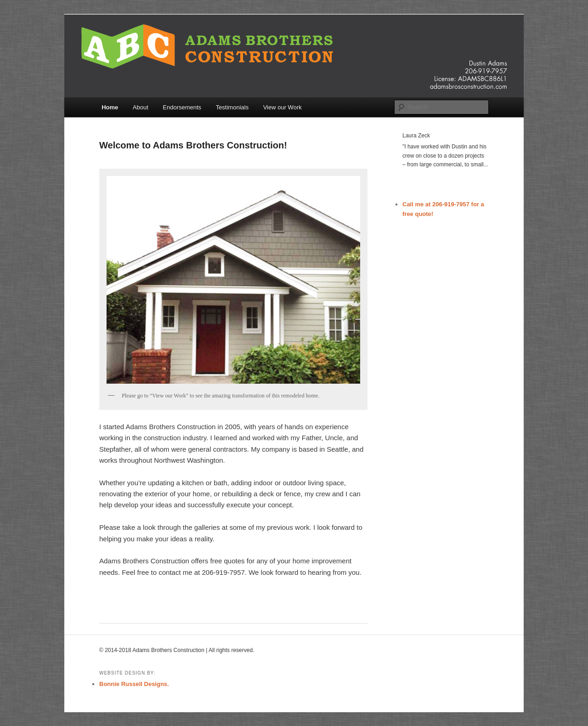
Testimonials (232, 107)
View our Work (283, 107)
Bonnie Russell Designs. (134, 684)
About (141, 107)
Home (110, 107)
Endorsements (182, 107)
